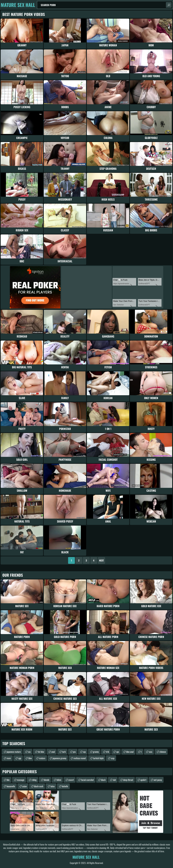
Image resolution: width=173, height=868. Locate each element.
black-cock (39, 786)
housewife (11, 786)
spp (20, 758)
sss (29, 752)
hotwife (65, 786)
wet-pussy (158, 780)
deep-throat (128, 780)
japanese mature (14, 752)
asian (24, 786)
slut (114, 780)
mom (9, 758)
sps (118, 752)
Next (101, 560)
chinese (163, 752)
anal (53, 752)
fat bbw (41, 752)
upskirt (143, 780)
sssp (113, 758)
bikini (59, 780)
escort (71, 780)
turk (64, 752)
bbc (8, 780)
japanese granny (59, 758)
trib (107, 752)
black (103, 780)
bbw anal (130, 752)
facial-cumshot (87, 780)
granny (96, 752)
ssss (151, 752)
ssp (84, 752)
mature (42, 758)
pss (74, 752)
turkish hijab (98, 758)
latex (53, 786)
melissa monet (80, 758)
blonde (47, 780)
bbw (30, 758)
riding (34, 780)
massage (21, 780)
